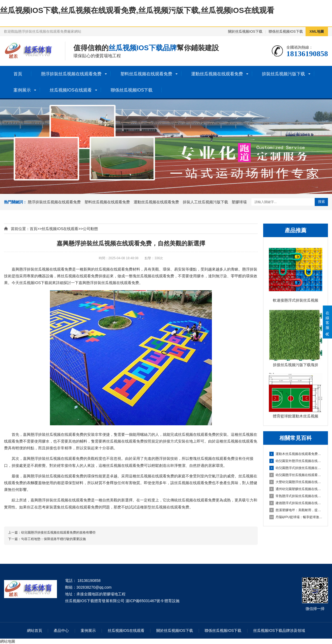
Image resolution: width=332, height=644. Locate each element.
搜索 (321, 202)
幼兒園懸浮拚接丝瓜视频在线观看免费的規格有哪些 (58, 532)
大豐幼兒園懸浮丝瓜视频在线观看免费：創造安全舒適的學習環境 (296, 482)
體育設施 (172, 601)
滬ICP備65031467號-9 (144, 601)
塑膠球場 (239, 202)
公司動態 (90, 229)
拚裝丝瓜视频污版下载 (283, 74)
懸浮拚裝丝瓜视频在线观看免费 (71, 74)
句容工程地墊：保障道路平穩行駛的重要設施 (53, 539)
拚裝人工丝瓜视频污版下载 (205, 202)
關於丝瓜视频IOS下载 (245, 31)
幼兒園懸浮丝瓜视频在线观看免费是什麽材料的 (296, 475)
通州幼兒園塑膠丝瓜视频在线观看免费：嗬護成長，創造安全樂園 (296, 489)
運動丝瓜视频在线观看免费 (217, 74)
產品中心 (61, 630)
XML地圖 (317, 31)
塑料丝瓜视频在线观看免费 (146, 74)
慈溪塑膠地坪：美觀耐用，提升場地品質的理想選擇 (296, 510)
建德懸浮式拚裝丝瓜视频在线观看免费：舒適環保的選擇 (296, 503)
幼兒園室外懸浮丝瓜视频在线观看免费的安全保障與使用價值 (296, 461)
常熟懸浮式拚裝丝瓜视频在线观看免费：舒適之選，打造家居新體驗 (296, 496)
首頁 (18, 74)
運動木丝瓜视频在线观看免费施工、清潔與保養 (296, 454)
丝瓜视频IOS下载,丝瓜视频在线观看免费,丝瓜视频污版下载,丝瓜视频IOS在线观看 (137, 10)
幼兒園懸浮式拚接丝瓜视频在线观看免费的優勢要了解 (296, 468)
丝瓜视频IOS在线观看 (71, 90)
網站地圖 (8, 641)
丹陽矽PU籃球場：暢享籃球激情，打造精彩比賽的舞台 (296, 517)
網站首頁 (35, 630)
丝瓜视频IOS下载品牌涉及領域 (279, 630)
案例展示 (22, 90)
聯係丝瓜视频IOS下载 (286, 31)
